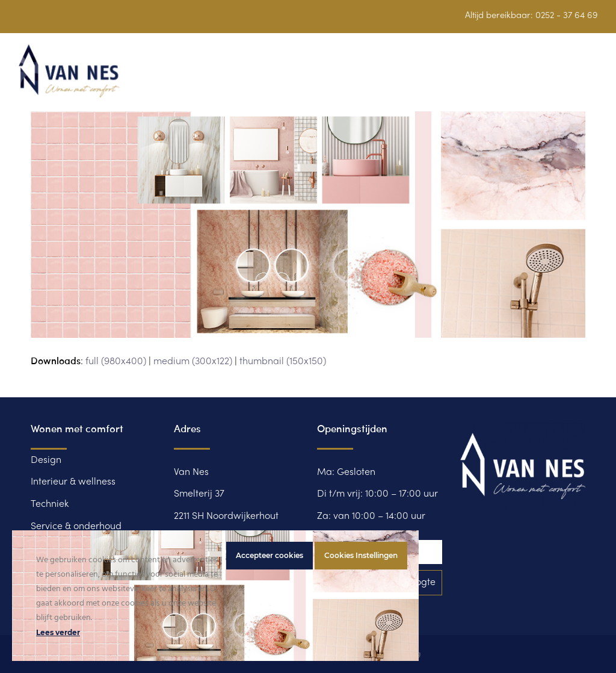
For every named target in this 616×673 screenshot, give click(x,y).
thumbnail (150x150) (283, 362)
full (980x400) (116, 362)
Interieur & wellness (73, 482)
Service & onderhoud (76, 527)
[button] (591, 78)
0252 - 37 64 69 (567, 16)
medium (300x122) (193, 362)
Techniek (50, 504)
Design (46, 461)
